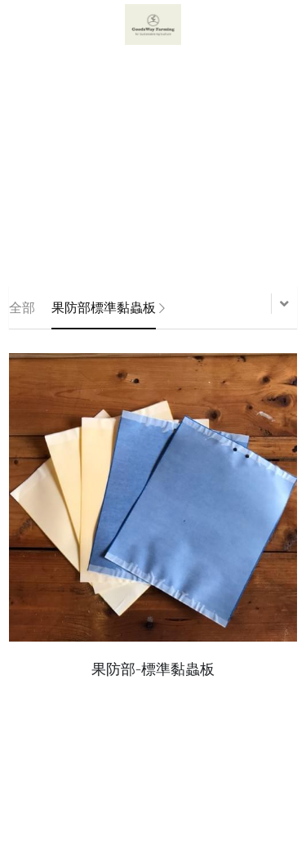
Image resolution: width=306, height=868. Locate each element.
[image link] (153, 23)
